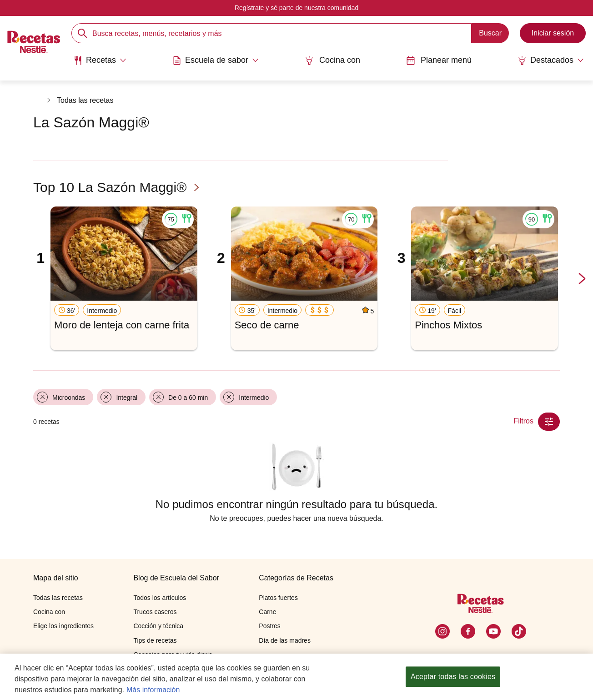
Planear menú (439, 60)
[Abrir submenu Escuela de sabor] (216, 60)
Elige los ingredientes (63, 626)
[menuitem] (100, 64)
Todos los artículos (160, 598)
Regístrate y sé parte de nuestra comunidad (296, 8)
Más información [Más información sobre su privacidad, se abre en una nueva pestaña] (153, 690)
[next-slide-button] (582, 279)
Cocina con (332, 60)
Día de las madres (285, 640)
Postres (269, 626)
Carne (267, 612)
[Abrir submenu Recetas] (100, 60)
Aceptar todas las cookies (453, 677)
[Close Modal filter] (549, 422)
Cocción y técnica (158, 626)
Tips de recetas (155, 640)
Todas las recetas (85, 100)
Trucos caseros (155, 612)
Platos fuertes (278, 598)
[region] (296, 677)
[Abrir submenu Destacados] (551, 60)
